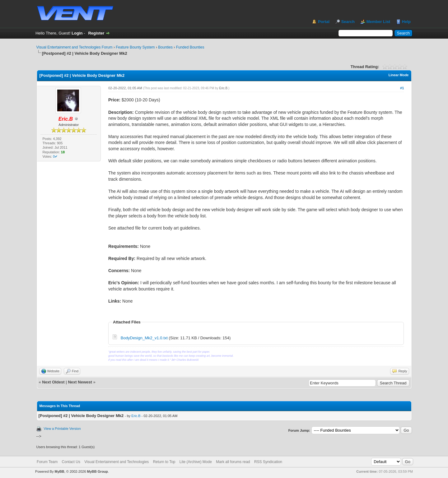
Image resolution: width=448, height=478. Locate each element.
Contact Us (71, 462)
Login (77, 33)
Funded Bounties (190, 47)
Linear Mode (399, 75)
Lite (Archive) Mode (196, 462)
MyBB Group (98, 471)
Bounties (165, 47)
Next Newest (80, 382)
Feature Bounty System (135, 47)
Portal (324, 22)
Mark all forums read (233, 462)
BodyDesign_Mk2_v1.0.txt (144, 338)
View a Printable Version (62, 429)
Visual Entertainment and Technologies (117, 462)
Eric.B (224, 88)
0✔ (55, 156)
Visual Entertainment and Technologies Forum (75, 47)
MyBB (59, 471)
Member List (378, 22)
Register (96, 33)
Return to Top (164, 462)
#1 (402, 88)
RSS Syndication (268, 462)
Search (348, 22)
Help (406, 22)
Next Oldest (53, 382)
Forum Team (47, 462)
